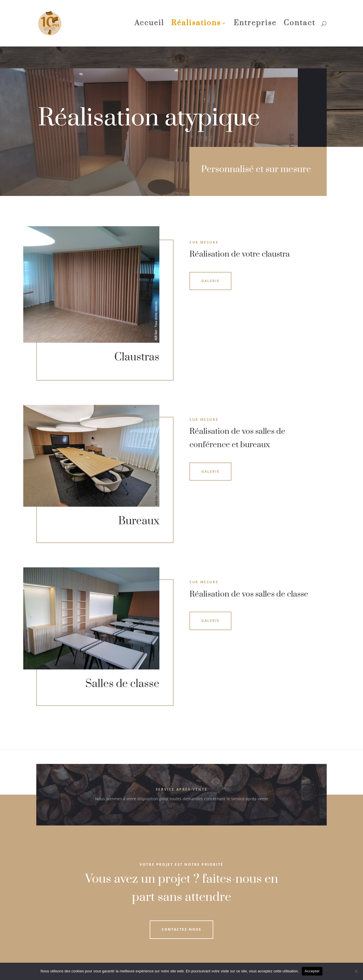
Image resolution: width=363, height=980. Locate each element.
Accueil (149, 25)
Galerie (210, 281)
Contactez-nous (181, 929)
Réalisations (196, 25)
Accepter (312, 971)
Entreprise (255, 25)
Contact (299, 25)
